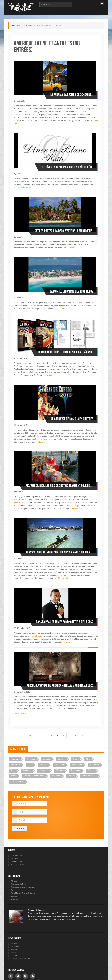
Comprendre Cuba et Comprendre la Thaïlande (66, 352)
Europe (14, 896)
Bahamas (31, 759)
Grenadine (59, 765)
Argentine (15, 759)
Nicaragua (76, 770)
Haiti (13, 770)
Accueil (17, 26)
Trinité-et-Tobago (89, 776)
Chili (88, 759)
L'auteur (14, 955)
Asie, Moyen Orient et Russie (23, 893)
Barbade (46, 759)
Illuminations (16, 861)
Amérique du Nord (19, 884)
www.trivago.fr (20, 503)
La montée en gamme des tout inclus (72, 291)
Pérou (14, 776)
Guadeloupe (77, 765)
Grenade (43, 765)
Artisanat (15, 858)
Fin (82, 735)
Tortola (71, 776)
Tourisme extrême (18, 864)
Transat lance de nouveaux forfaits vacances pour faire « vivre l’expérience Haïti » (59, 552)
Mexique (60, 770)
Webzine (14, 952)
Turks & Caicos (17, 781)
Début (31, 735)
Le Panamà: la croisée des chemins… (72, 95)
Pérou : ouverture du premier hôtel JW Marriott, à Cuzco (60, 686)
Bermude (62, 759)
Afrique (14, 881)
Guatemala (94, 765)
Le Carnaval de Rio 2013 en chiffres (72, 419)
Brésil (76, 759)
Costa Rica (15, 765)
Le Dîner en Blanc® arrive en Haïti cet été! (68, 167)
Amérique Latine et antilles (22, 887)
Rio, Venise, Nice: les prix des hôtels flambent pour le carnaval (59, 486)
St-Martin (56, 776)
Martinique (44, 770)
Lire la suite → (25, 187)
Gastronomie (16, 855)
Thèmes (29, 26)
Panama (91, 770)
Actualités (15, 946)
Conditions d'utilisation (21, 958)
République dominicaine (34, 776)
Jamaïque (27, 770)
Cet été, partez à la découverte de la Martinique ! (64, 231)
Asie (13, 890)
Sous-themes (18, 749)
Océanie (14, 899)
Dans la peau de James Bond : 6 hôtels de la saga (65, 622)
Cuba (30, 765)
